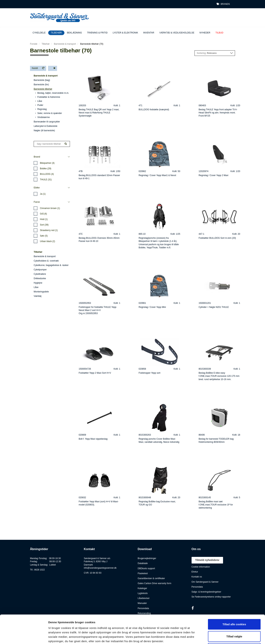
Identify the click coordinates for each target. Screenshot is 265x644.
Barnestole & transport (65, 44)
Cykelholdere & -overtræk (46, 261)
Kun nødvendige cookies (234, 620)
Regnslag (41, 109)
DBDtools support (146, 568)
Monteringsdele (41, 292)
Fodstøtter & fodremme (48, 97)
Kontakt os (197, 577)
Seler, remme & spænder (48, 113)
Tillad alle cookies (234, 596)
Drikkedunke (40, 278)
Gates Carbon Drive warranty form (154, 583)
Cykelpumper (40, 270)
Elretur (195, 572)
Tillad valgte (234, 608)
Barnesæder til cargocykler (47, 122)
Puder (39, 105)
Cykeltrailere (40, 274)
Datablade (143, 563)
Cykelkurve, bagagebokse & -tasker (51, 265)
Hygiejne (38, 283)
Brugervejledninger (147, 558)
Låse (39, 101)
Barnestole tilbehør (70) (92, 44)
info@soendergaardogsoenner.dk (100, 568)
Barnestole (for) (41, 85)
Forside (34, 44)
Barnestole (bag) (42, 80)
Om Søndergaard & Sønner (205, 582)
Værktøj (38, 296)
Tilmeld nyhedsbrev (207, 560)
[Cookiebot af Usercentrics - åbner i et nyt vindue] (24, 637)
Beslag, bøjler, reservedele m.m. (52, 93)
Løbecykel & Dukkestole (46, 126)
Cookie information (201, 567)
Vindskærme (42, 117)
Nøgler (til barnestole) (44, 130)
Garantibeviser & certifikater (151, 578)
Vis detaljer (191, 637)
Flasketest (143, 573)
